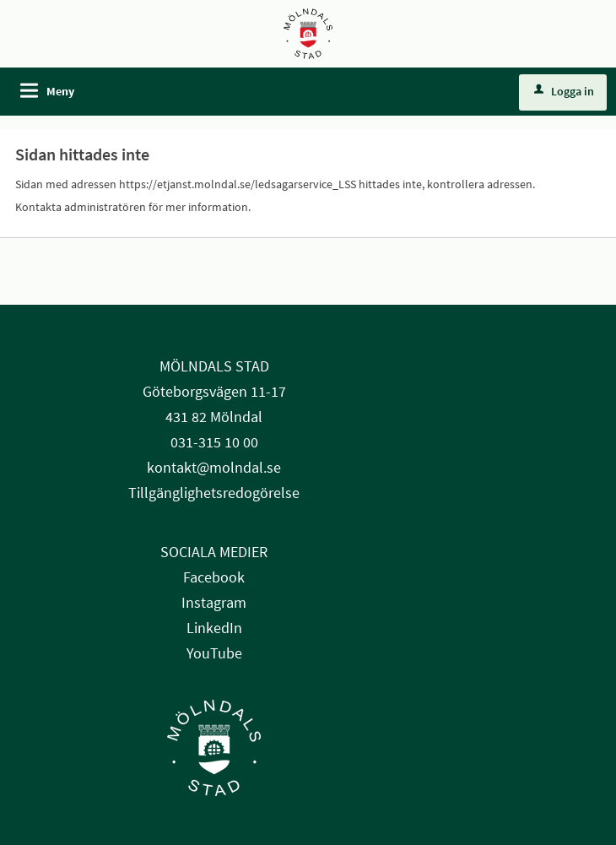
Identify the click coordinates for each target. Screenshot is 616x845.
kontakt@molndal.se (214, 467)
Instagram (214, 602)
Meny (60, 91)
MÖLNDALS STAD (214, 366)
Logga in (564, 91)
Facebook (214, 577)
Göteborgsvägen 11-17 (214, 391)
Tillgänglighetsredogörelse (214, 493)
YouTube (214, 653)
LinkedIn (214, 628)
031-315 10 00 (214, 442)
